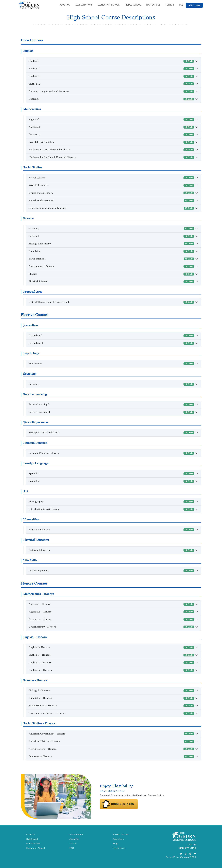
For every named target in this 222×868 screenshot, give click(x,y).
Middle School (33, 844)
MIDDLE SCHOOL (133, 5)
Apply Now (118, 839)
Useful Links (119, 848)
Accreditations (77, 835)
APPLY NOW (194, 5)
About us (31, 835)
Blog (115, 844)
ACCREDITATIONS (84, 5)
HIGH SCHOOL (153, 5)
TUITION (170, 5)
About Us (74, 839)
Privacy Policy (172, 857)
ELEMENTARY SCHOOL (109, 5)
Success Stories (121, 835)
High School (32, 839)
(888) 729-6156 (122, 804)
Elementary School (36, 848)
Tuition (73, 844)
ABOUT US (65, 5)
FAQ (181, 5)
